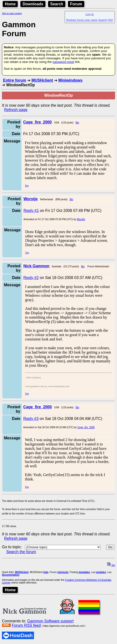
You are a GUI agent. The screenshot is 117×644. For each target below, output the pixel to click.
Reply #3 (31, 419)
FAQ (110, 20)
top (111, 565)
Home (10, 4)
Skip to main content (12, 13)
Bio (77, 123)
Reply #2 (31, 278)
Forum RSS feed (26, 625)
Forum (76, 4)
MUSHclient (42, 80)
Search (57, 4)
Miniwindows (70, 80)
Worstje (81, 219)
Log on (90, 14)
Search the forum (21, 552)
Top (27, 186)
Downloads (33, 4)
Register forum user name (82, 20)
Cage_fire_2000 (86, 427)
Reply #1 (31, 211)
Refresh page (16, 110)
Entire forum (14, 80)
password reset (63, 62)
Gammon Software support (50, 621)
